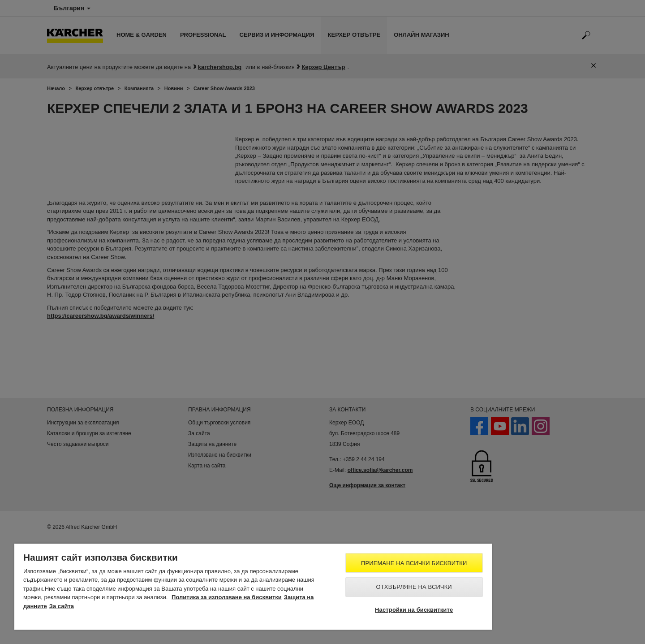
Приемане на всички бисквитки (414, 563)
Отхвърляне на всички (414, 587)
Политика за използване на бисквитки (227, 597)
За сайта (62, 606)
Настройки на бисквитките (414, 610)
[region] (253, 587)
